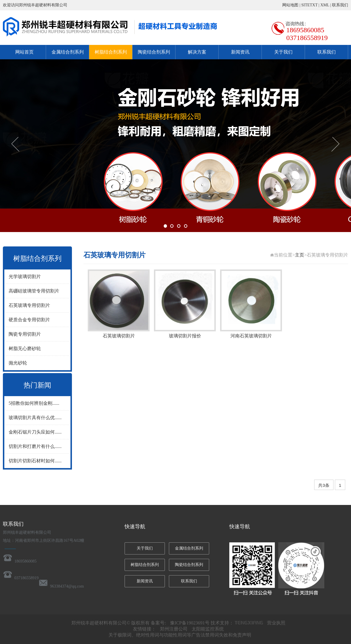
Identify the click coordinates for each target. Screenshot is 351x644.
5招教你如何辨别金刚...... (34, 403)
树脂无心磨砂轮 (25, 348)
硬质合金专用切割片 (29, 320)
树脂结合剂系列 (111, 52)
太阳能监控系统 (208, 629)
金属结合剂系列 (68, 52)
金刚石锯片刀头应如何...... (35, 432)
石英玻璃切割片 (119, 336)
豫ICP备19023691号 (190, 623)
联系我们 (340, 5)
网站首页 (24, 52)
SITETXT (309, 5)
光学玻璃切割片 (25, 277)
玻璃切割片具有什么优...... (35, 418)
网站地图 (290, 5)
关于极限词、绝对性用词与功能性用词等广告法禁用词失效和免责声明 (180, 635)
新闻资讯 (240, 52)
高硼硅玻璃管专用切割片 (34, 291)
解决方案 (197, 52)
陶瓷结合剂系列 (154, 52)
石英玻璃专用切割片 (29, 305)
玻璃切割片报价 (185, 336)
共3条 (324, 485)
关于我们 (283, 52)
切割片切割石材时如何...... (35, 461)
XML (325, 5)
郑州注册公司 (174, 629)
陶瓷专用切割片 (25, 334)
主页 (300, 255)
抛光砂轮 (18, 363)
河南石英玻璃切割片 (251, 336)
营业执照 (276, 623)
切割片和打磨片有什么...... (35, 446)
